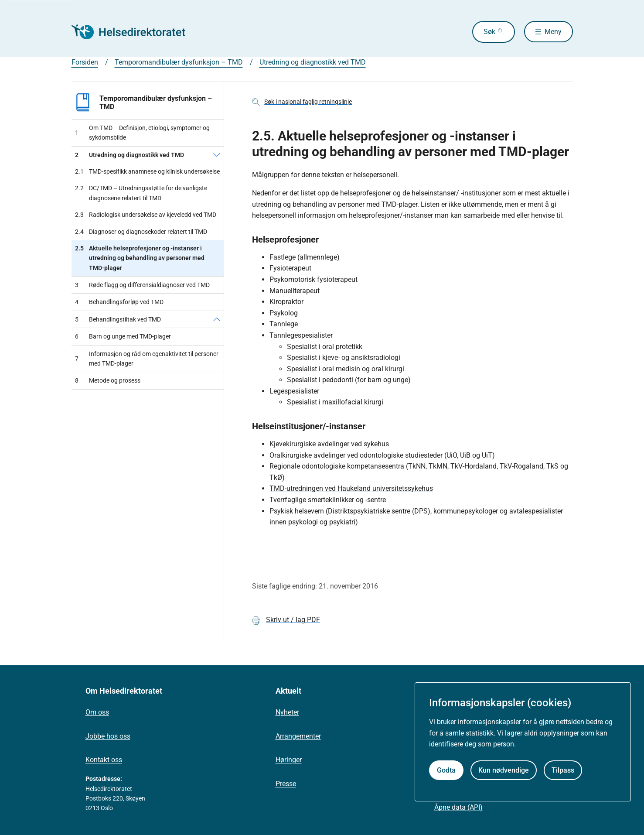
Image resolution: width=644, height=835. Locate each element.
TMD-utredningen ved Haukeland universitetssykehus (351, 488)
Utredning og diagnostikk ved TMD (313, 62)
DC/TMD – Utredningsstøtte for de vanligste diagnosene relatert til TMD (141, 193)
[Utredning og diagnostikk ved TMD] (217, 155)
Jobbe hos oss (108, 736)
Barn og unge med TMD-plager (123, 336)
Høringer (289, 760)
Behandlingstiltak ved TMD (118, 319)
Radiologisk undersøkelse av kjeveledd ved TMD (146, 215)
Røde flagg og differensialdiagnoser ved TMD (142, 285)
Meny (553, 32)
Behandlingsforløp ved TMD (119, 302)
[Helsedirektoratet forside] (134, 32)
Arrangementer (298, 736)
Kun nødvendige (504, 770)
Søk (489, 32)
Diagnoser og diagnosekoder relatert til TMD (141, 232)
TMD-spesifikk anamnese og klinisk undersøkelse (147, 171)
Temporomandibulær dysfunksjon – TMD (179, 62)
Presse (286, 784)
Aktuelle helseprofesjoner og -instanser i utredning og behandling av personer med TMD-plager (140, 258)
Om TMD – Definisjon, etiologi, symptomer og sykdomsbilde (142, 133)
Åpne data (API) (458, 807)
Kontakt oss (104, 760)
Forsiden (85, 62)
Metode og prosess (108, 380)
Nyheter (287, 712)
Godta (446, 770)
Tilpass (563, 770)
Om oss (97, 712)
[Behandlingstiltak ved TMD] (217, 319)
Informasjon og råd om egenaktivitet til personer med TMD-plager (147, 359)
